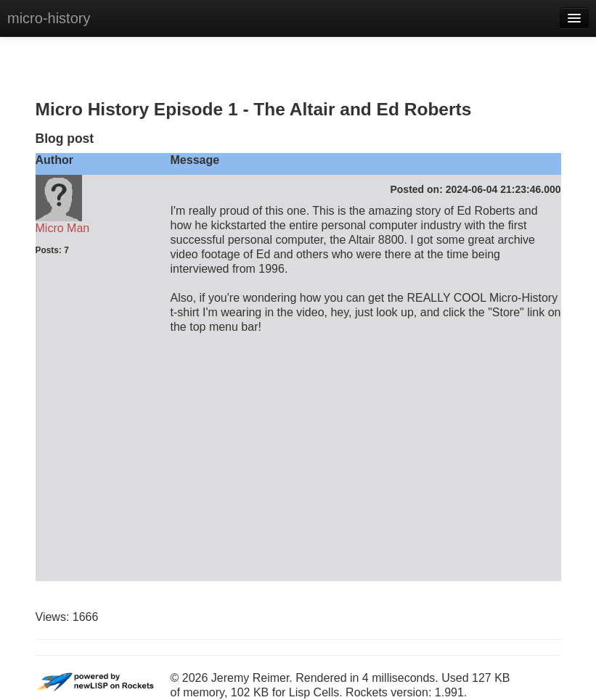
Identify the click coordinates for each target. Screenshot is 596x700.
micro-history (49, 18)
